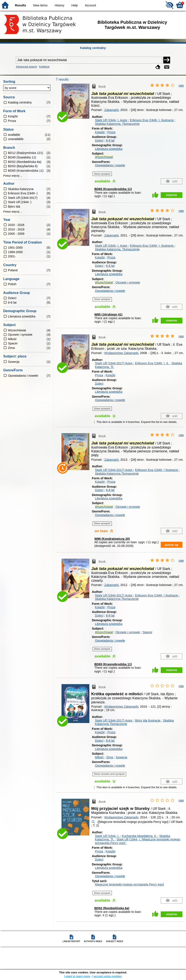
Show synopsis (102, 174)
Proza (111, 132)
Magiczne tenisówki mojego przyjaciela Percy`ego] (129, 884)
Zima (110, 757)
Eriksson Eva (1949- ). (152, 120)
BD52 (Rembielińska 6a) (112, 908)
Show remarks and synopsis (109, 774)
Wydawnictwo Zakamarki (121, 353)
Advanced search (26, 67)
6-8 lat (110, 140)
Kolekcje (44, 67)
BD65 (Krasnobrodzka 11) (113, 189)
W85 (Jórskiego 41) (108, 314)
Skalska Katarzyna (117, 474)
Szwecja (121, 757)
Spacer (147, 632)
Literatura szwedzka (109, 149)
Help (75, 5)
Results (21, 5)
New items (40, 5)
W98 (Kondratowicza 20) (112, 539)
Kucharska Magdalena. (140, 836)
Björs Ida (148, 720)
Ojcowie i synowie (128, 282)
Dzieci (99, 140)
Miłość (99, 757)
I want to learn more (77, 976)
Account (90, 5)
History (59, 5)
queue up (171, 545)
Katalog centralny (93, 48)
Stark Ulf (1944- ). (112, 120)
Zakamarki (112, 110)
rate (181, 86)
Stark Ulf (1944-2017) (114, 363)
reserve (172, 195)
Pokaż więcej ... (13, 176)
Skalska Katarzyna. (117, 124)
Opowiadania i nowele (110, 165)
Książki (100, 132)
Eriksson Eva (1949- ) (157, 470)
